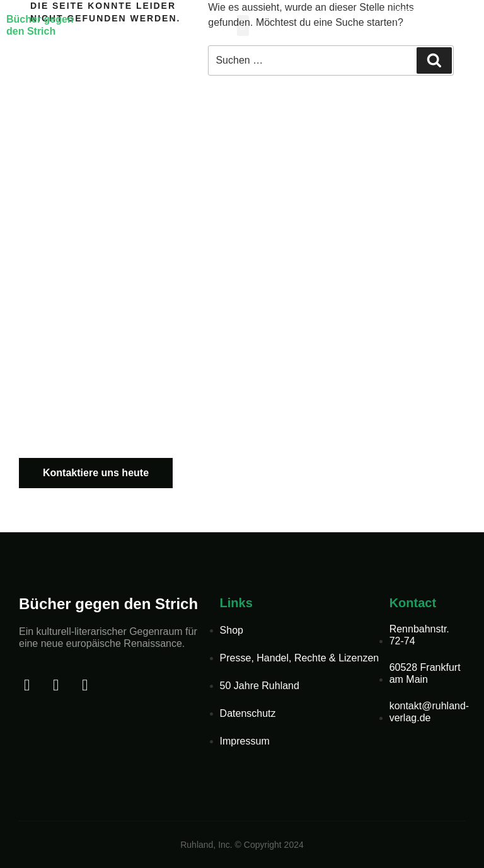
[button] (243, 26)
